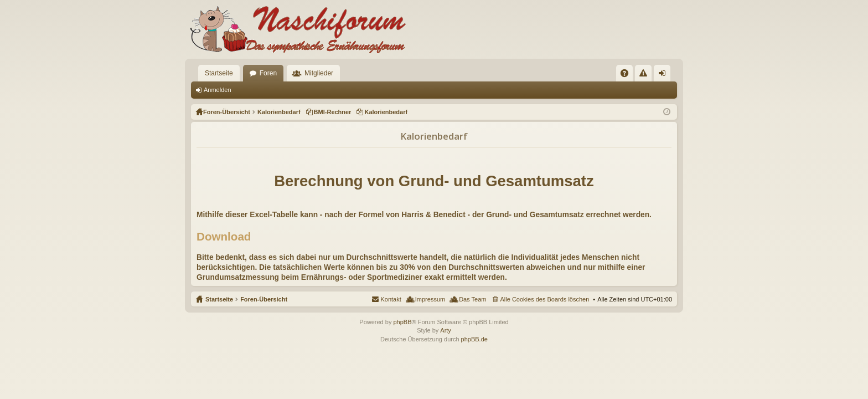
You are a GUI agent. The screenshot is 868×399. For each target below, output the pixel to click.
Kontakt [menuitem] (391, 299)
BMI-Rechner (333, 112)
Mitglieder (319, 73)
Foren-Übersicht (264, 299)
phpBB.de (474, 339)
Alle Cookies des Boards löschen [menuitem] (545, 299)
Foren (268, 73)
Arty (446, 330)
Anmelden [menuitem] (665, 75)
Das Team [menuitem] (472, 299)
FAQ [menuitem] (628, 75)
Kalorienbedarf (386, 112)
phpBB (402, 322)
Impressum (430, 299)
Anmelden (218, 90)
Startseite (219, 73)
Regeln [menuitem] (646, 75)
